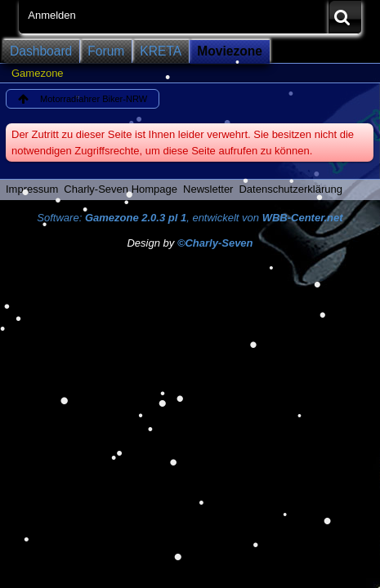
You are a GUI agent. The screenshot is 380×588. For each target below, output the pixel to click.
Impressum (32, 189)
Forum (106, 51)
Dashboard (41, 51)
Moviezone (230, 51)
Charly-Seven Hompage (121, 189)
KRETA (161, 51)
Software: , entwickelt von (190, 218)
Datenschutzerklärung (290, 189)
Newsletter (208, 189)
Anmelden (52, 15)
